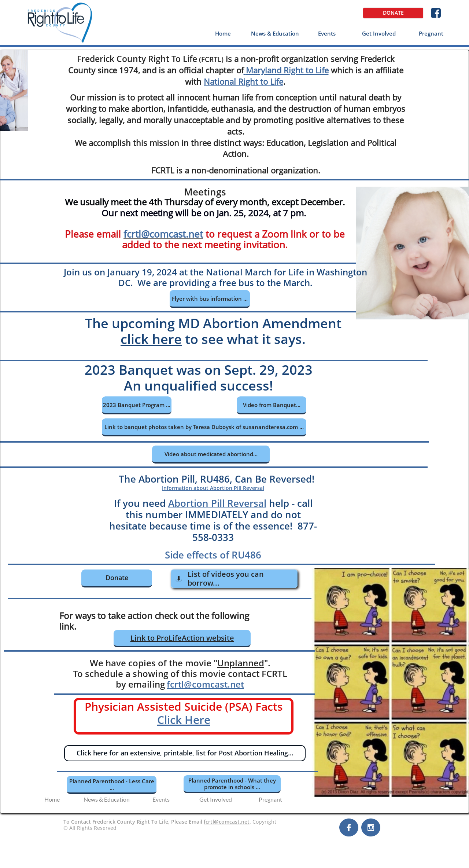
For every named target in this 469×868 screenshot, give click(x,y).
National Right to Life (243, 81)
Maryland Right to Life (287, 70)
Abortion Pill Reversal (217, 503)
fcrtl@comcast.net (205, 684)
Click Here (184, 720)
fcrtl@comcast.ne (162, 234)
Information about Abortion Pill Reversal (213, 488)
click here (151, 339)
